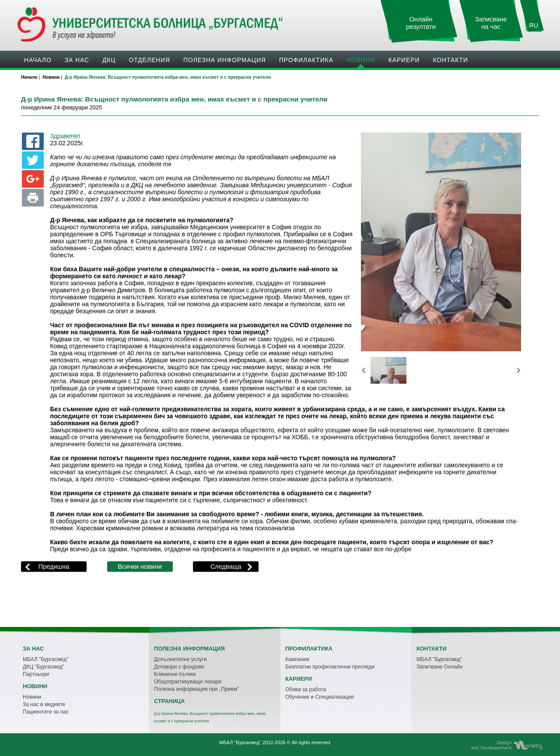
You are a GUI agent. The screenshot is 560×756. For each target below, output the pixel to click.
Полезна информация (225, 60)
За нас (77, 60)
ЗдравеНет (65, 136)
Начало (38, 60)
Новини (361, 60)
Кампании (297, 659)
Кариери (404, 60)
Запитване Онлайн (439, 667)
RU (534, 25)
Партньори (36, 674)
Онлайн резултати (421, 23)
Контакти (450, 60)
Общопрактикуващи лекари (188, 682)
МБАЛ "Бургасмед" (45, 659)
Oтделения (150, 60)
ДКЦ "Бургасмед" (44, 667)
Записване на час (491, 23)
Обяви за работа (306, 689)
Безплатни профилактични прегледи (330, 667)
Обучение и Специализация (320, 697)
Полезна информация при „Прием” (196, 689)
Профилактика (306, 60)
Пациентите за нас (46, 712)
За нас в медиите (44, 704)
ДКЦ (109, 60)
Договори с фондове (179, 667)
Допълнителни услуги (180, 659)
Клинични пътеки (175, 674)
